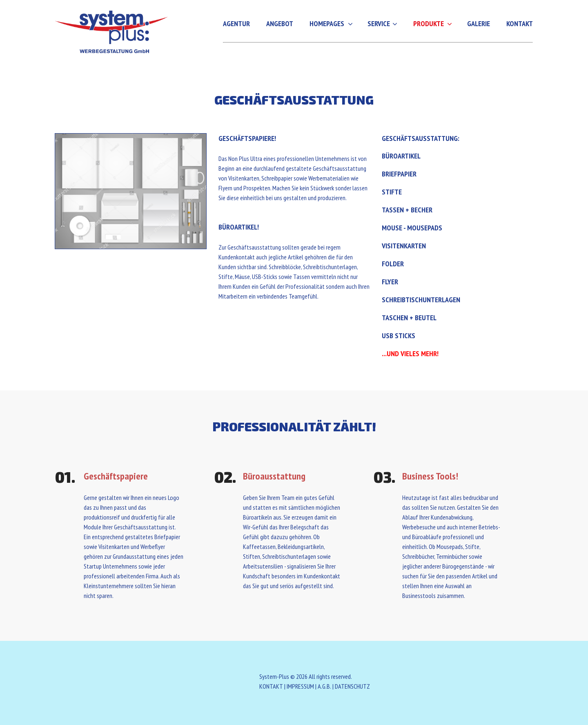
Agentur (236, 23)
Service (379, 23)
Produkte (429, 23)
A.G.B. (324, 686)
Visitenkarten (404, 246)
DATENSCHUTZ (352, 686)
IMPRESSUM (300, 686)
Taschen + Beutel (409, 318)
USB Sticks (399, 336)
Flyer (390, 282)
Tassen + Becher (407, 210)
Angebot (280, 23)
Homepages (327, 23)
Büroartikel (401, 156)
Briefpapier (399, 174)
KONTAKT (271, 686)
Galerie (479, 23)
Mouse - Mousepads (412, 228)
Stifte (392, 192)
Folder (393, 264)
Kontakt (520, 23)
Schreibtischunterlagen (421, 300)
